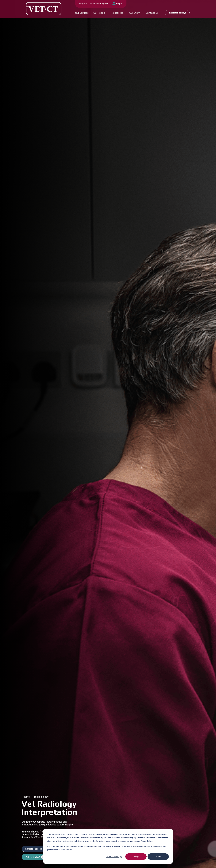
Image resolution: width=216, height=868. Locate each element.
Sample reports (34, 849)
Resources (117, 13)
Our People (99, 13)
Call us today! (33, 857)
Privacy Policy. (147, 841)
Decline (158, 857)
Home (26, 797)
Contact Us (152, 13)
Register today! (177, 13)
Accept (136, 857)
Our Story (135, 13)
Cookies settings (114, 857)
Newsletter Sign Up (100, 4)
